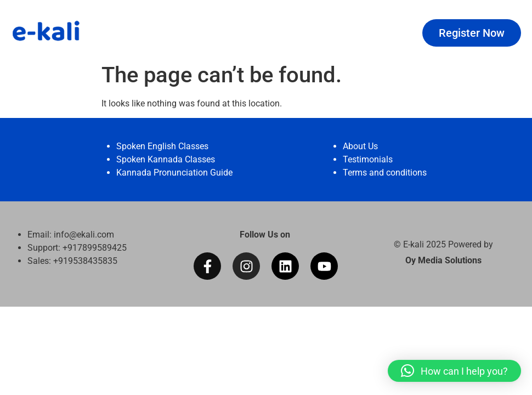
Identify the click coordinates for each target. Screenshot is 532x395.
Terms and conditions (385, 173)
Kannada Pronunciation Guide (174, 173)
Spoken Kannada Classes (166, 159)
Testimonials (368, 159)
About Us (360, 146)
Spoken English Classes (162, 146)
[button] (454, 371)
